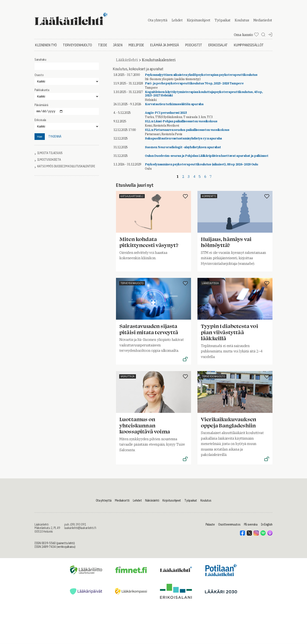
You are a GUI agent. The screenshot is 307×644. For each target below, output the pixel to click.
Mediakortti (122, 500)
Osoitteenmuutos (229, 524)
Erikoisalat (218, 45)
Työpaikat (223, 20)
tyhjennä (55, 136)
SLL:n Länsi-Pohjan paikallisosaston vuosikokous (181, 121)
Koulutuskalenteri (159, 60)
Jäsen (118, 45)
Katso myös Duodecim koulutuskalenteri (66, 166)
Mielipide (136, 45)
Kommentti (209, 196)
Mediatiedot (263, 20)
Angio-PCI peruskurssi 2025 (166, 113)
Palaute (210, 524)
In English (267, 524)
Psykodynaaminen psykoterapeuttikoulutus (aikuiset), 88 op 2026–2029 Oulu (202, 164)
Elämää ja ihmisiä (165, 45)
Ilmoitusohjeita (49, 160)
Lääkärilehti (127, 60)
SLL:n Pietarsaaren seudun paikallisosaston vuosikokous (187, 130)
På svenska (251, 524)
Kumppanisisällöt (249, 45)
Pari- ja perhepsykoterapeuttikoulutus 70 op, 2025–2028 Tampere (194, 83)
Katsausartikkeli (132, 196)
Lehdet (177, 20)
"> (67, 96)
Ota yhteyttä (158, 20)
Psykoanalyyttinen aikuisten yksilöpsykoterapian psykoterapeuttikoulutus (201, 75)
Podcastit (194, 45)
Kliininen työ (46, 45)
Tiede (102, 45)
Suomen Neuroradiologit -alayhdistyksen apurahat (183, 147)
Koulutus (242, 20)
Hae (40, 137)
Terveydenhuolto (77, 45)
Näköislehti (152, 500)
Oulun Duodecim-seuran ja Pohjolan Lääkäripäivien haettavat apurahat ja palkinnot (207, 156)
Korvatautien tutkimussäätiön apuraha (174, 104)
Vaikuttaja (128, 376)
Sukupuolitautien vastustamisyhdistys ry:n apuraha (183, 138)
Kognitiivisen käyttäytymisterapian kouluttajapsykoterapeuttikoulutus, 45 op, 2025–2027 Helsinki (204, 94)
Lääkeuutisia (210, 283)
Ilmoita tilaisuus (50, 153)
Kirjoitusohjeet (199, 20)
